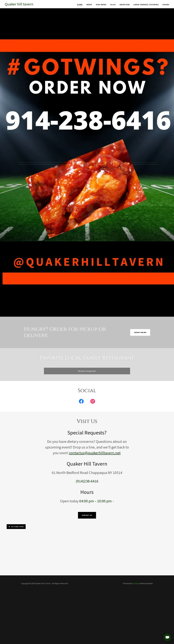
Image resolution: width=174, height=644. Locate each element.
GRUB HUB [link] (125, 4)
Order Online (140, 332)
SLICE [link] (113, 4)
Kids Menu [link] (101, 4)
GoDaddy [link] (136, 583)
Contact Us (87, 515)
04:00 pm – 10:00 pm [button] (95, 501)
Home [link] (80, 4)
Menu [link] (89, 4)
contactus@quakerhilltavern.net (95, 453)
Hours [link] (166, 4)
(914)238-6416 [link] (87, 481)
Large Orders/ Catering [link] (146, 4)
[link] (19, 5)
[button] (113, 501)
